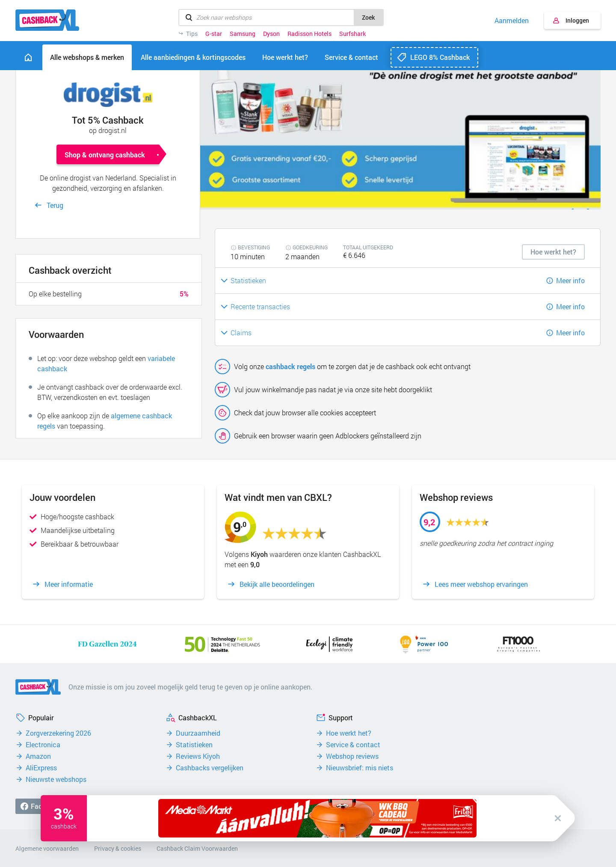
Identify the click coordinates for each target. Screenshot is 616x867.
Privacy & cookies (118, 848)
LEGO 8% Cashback (440, 57)
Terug (55, 205)
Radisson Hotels (309, 34)
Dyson (271, 34)
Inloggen (577, 20)
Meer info (570, 280)
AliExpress (41, 768)
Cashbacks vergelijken (210, 768)
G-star (214, 34)
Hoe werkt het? (349, 733)
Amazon (38, 756)
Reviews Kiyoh (198, 756)
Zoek (368, 17)
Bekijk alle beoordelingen (277, 584)
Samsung (243, 34)
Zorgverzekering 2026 (58, 733)
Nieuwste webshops (56, 779)
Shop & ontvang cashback (105, 155)
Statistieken (194, 745)
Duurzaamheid (198, 733)
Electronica (43, 745)
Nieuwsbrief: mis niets (360, 768)
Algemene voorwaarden (47, 848)
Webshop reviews (352, 756)
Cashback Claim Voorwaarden (197, 848)
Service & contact (353, 745)
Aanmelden (512, 21)
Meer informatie (69, 584)
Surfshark (352, 34)
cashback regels (290, 366)
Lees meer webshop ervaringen (481, 584)
